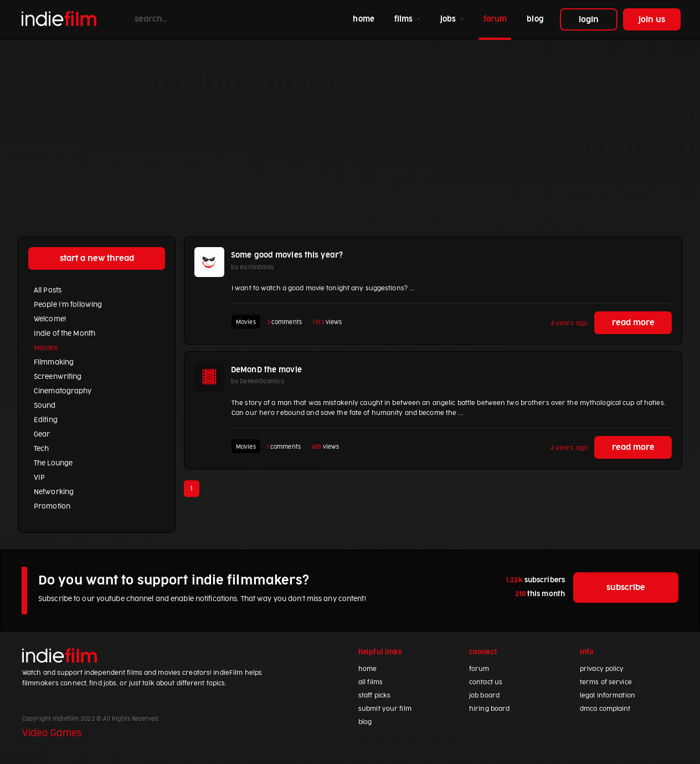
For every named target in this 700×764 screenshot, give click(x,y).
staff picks (374, 696)
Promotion (52, 506)
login (589, 20)
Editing (46, 420)
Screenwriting (58, 377)
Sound (45, 406)
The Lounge (53, 463)
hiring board (489, 709)
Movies (46, 348)
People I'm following (68, 305)
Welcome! (50, 319)
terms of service (606, 682)
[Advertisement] (350, 122)
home (366, 18)
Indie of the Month (65, 334)
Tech (41, 449)
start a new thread (97, 258)
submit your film (385, 709)
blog (535, 19)
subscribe (626, 588)
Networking (54, 492)
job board (484, 696)
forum (495, 19)
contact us (486, 682)
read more (633, 323)
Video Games (52, 734)
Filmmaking (54, 362)
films (405, 19)
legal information (608, 696)
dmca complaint (605, 709)
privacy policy (602, 669)
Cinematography (63, 391)
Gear (42, 434)
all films (370, 682)
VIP (39, 478)
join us (652, 20)
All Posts (48, 290)
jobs (449, 19)
